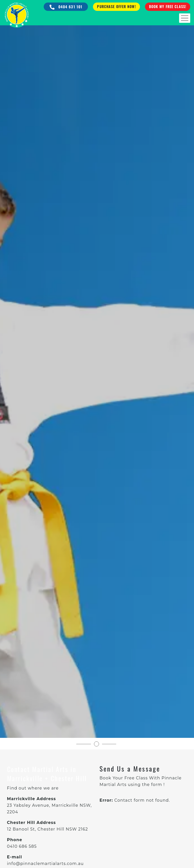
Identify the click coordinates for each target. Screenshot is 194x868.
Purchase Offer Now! (116, 6)
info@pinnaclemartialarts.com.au (45, 864)
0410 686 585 (22, 846)
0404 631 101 (66, 7)
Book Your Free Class (124, 778)
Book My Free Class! (168, 6)
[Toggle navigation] (185, 18)
